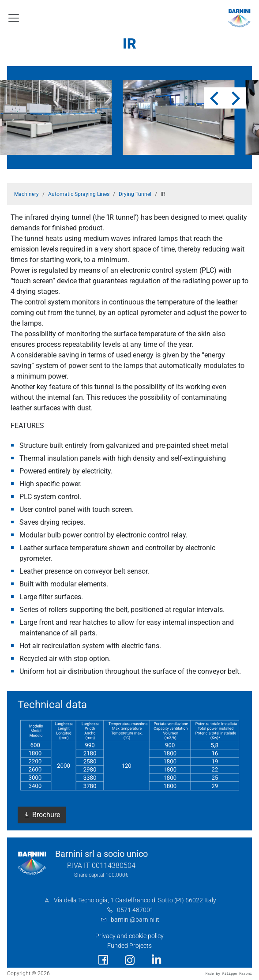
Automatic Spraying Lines (79, 194)
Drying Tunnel (135, 194)
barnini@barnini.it (135, 920)
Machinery (26, 194)
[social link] (103, 960)
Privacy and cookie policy (129, 936)
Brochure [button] (42, 815)
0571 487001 (135, 910)
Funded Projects (129, 946)
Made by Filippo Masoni (229, 974)
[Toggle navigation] (14, 18)
